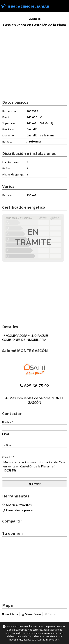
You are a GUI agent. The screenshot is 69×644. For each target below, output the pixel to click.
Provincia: (8, 129)
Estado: (7, 141)
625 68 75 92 (37, 386)
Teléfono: (8, 445)
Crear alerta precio (20, 510)
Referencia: (9, 111)
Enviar (34, 484)
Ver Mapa (11, 614)
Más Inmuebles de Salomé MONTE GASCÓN (37, 400)
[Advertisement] (34, 68)
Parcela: (7, 195)
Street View (33, 614)
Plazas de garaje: (13, 174)
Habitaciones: (11, 162)
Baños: (6, 168)
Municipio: (8, 135)
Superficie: (9, 123)
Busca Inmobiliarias (29, 7)
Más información (50, 640)
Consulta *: (8, 457)
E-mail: (6, 434)
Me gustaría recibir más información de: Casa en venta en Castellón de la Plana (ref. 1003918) (34, 468)
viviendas (35, 19)
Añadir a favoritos (19, 505)
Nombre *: (8, 422)
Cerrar (52, 614)
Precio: (7, 117)
